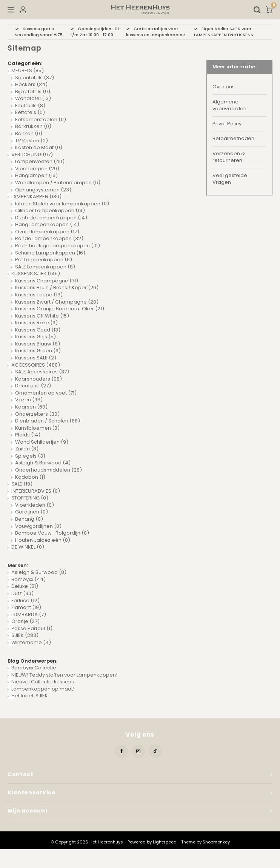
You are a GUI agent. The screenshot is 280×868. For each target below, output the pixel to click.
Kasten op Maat (39, 147)
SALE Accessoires (42, 372)
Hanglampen (36, 175)
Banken (29, 133)
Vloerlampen (37, 169)
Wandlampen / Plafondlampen (58, 183)
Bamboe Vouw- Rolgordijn (52, 533)
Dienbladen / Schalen (48, 421)
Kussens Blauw (38, 344)
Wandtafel (33, 98)
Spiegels (30, 456)
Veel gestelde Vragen (230, 179)
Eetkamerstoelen (41, 119)
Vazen (29, 400)
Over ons (224, 87)
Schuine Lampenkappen (50, 253)
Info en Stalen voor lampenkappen (62, 204)
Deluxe (25, 586)
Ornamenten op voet (46, 393)
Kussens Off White (42, 316)
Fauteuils (30, 106)
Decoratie (33, 386)
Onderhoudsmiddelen (48, 470)
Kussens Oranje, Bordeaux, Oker (60, 309)
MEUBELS (28, 70)
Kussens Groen (38, 351)
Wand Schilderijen (42, 442)
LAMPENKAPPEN (36, 197)
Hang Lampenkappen (47, 224)
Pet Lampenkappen (44, 260)
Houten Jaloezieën (43, 540)
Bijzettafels (33, 92)
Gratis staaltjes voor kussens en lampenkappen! (155, 32)
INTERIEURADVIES (36, 491)
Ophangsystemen (43, 190)
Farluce (25, 601)
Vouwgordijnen (38, 526)
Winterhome (31, 642)
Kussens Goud (38, 330)
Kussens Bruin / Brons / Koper (57, 288)
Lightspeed (165, 842)
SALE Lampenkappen (45, 267)
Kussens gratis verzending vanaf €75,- (41, 32)
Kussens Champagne (47, 281)
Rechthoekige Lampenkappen (58, 246)
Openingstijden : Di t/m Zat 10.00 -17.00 (95, 32)
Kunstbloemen (37, 428)
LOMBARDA (29, 614)
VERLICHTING (32, 155)
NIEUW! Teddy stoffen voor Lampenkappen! (64, 675)
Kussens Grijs (35, 337)
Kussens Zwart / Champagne (57, 302)
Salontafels (35, 78)
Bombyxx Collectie (34, 668)
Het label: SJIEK (30, 696)
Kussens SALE (36, 358)
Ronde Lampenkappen (49, 238)
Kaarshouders (38, 379)
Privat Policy (227, 124)
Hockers (31, 84)
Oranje (25, 621)
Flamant (26, 607)
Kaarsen (31, 407)
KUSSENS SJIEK (36, 274)
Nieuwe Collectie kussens (43, 682)
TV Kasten (32, 141)
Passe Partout (32, 628)
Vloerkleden (35, 505)
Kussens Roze (36, 323)
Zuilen (27, 449)
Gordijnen (32, 512)
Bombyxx (28, 579)
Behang (29, 519)
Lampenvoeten (40, 161)
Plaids (28, 435)
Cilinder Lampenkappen (50, 210)
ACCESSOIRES (36, 365)
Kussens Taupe (39, 295)
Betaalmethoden (233, 138)
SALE (22, 484)
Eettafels (30, 112)
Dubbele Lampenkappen (51, 218)
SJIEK (25, 635)
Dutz (22, 593)
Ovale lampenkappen (47, 232)
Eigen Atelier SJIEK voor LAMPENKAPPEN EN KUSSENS (224, 32)
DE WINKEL (28, 547)
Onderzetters (37, 414)
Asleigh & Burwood (43, 463)
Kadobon (30, 477)
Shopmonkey (216, 842)
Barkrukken (33, 126)
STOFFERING (30, 498)
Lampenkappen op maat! (43, 689)
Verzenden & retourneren (229, 157)
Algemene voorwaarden (229, 105)
